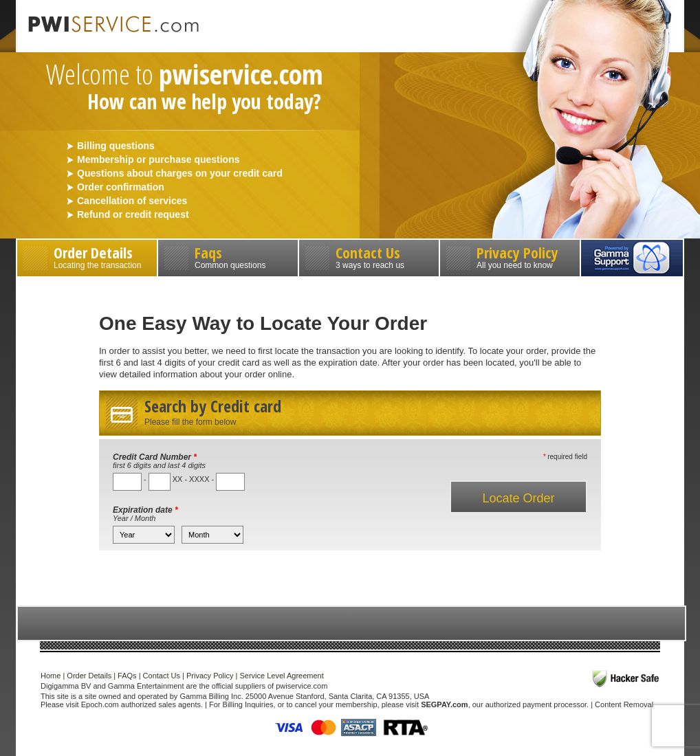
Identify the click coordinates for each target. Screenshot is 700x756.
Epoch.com (100, 704)
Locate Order (518, 498)
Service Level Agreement (281, 676)
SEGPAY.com (444, 704)
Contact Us (369, 256)
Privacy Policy (510, 256)
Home (51, 676)
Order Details (87, 256)
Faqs (228, 256)
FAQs (127, 676)
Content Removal (624, 704)
